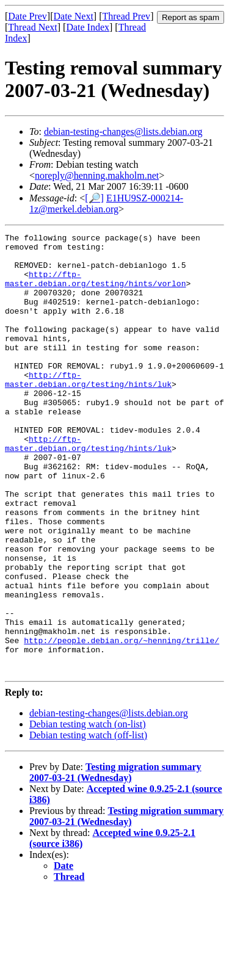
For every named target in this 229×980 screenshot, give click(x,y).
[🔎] (94, 198)
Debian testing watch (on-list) (88, 812)
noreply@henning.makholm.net (97, 175)
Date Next (74, 16)
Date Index (88, 27)
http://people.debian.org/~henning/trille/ (122, 722)
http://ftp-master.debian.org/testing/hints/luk (88, 409)
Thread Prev (126, 16)
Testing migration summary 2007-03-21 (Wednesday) (115, 860)
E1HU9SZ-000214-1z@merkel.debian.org (106, 204)
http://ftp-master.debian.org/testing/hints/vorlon (95, 289)
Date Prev (27, 16)
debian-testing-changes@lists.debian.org (123, 132)
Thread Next (32, 27)
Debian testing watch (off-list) (88, 823)
